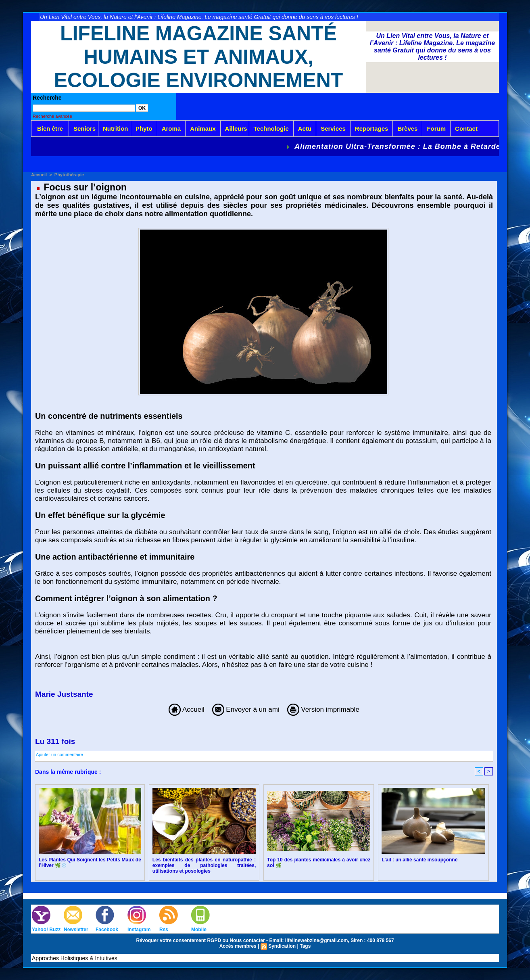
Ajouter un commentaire (59, 754)
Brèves (407, 129)
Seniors (85, 129)
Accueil (39, 175)
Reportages (372, 129)
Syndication (282, 946)
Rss (164, 930)
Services (333, 129)
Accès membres (238, 946)
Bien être (50, 129)
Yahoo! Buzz (46, 930)
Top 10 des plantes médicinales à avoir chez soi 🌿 (319, 863)
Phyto (144, 129)
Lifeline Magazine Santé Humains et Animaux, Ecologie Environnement (199, 57)
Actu (305, 129)
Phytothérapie (69, 175)
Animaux (203, 129)
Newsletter (76, 930)
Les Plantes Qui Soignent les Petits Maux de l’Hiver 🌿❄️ (90, 863)
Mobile (199, 930)
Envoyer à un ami (246, 709)
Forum (436, 129)
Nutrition (115, 129)
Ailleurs (236, 129)
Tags (305, 946)
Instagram (139, 930)
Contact (466, 129)
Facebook (107, 930)
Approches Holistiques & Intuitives (75, 958)
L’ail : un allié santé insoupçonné (419, 860)
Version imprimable (323, 709)
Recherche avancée (52, 116)
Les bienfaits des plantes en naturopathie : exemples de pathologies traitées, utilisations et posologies (204, 865)
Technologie (271, 129)
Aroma (171, 129)
